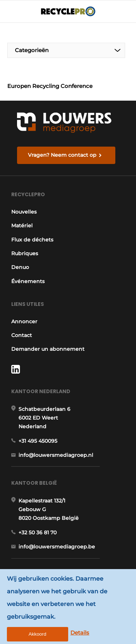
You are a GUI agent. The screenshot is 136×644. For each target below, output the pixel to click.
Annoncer (24, 321)
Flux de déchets (32, 240)
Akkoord (38, 634)
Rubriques (25, 253)
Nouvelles (24, 212)
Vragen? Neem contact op (62, 155)
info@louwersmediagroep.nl (56, 455)
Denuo (20, 267)
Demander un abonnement (48, 349)
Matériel (22, 226)
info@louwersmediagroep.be (57, 547)
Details (80, 633)
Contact (22, 335)
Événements (28, 281)
